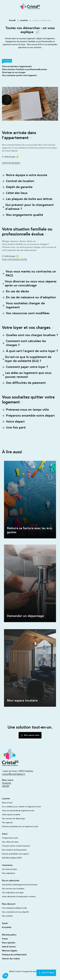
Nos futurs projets (9, 869)
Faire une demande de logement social (18, 811)
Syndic (5, 924)
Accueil (12, 21)
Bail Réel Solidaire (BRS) (12, 858)
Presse (5, 939)
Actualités (7, 928)
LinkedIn (6, 786)
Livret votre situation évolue (14, 259)
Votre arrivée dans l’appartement (17, 67)
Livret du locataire (11, 163)
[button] (5, 976)
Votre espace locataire (11, 815)
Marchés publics (9, 935)
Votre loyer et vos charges (14, 73)
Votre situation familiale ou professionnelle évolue (24, 70)
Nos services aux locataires (13, 889)
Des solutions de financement (14, 850)
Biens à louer (7, 803)
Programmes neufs (10, 838)
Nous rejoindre (9, 943)
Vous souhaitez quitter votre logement (19, 76)
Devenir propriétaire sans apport (15, 854)
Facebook (6, 783)
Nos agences (7, 823)
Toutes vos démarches (42, 21)
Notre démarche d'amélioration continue (19, 897)
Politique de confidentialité (14, 955)
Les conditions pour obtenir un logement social (21, 807)
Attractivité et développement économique (20, 885)
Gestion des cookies (11, 959)
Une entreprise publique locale (14, 908)
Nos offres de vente (10, 842)
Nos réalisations (9, 873)
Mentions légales (10, 951)
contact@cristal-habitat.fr (13, 774)
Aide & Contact (9, 947)
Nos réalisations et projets (13, 893)
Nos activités (7, 916)
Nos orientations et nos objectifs (15, 912)
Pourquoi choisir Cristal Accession (16, 846)
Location (24, 21)
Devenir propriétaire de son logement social (20, 827)
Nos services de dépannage (13, 819)
